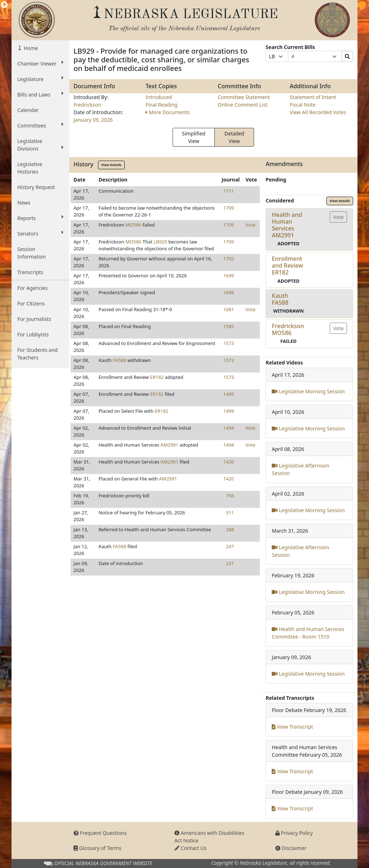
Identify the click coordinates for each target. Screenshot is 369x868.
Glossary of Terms (97, 848)
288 (230, 529)
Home (30, 48)
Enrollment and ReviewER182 (287, 265)
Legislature (40, 79)
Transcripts (30, 272)
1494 (229, 428)
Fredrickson (87, 105)
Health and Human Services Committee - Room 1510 (308, 633)
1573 (229, 343)
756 (230, 496)
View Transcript (292, 727)
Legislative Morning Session (308, 391)
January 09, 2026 (93, 120)
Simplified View (194, 137)
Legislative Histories (30, 168)
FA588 (119, 360)
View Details (111, 165)
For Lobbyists (33, 334)
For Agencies (32, 288)
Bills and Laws (40, 94)
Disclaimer (291, 848)
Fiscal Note (303, 105)
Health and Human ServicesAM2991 (287, 225)
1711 (229, 191)
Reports (40, 218)
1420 (229, 462)
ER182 (157, 377)
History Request (36, 187)
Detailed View (234, 137)
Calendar (28, 110)
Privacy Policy (294, 833)
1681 (229, 309)
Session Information (32, 253)
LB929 (160, 242)
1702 (229, 259)
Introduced (159, 97)
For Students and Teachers (37, 354)
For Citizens (31, 303)
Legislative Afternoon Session (300, 469)
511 (230, 513)
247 (230, 546)
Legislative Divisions (40, 145)
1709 (229, 208)
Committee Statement (244, 97)
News (24, 203)
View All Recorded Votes (318, 112)
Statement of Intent (313, 97)
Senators (40, 233)
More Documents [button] (168, 112)
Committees (40, 125)
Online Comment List (243, 105)
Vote (250, 225)
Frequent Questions (100, 833)
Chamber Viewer (40, 63)
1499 (229, 394)
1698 (229, 292)
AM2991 (169, 445)
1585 (229, 326)
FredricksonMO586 (288, 329)
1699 (229, 276)
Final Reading (162, 105)
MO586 (133, 225)
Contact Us (190, 848)
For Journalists (34, 319)
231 (230, 563)
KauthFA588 (280, 299)
